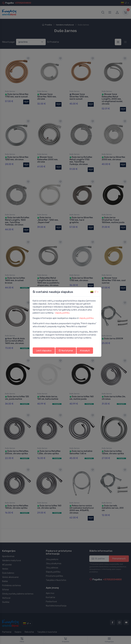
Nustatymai (66, 351)
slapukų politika (62, 313)
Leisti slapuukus (44, 351)
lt (93, 292)
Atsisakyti (85, 351)
